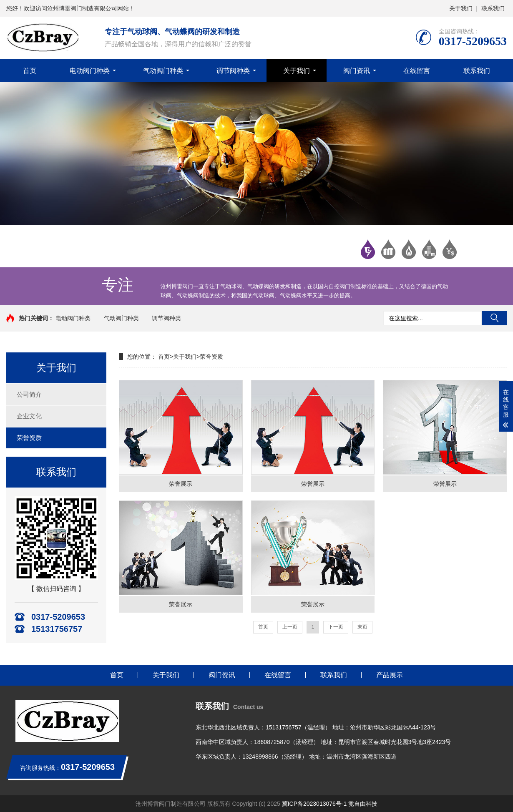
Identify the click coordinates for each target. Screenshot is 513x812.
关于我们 (461, 8)
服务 (450, 249)
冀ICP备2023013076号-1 (314, 804)
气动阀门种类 (163, 71)
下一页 (336, 627)
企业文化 (29, 416)
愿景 (429, 249)
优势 (409, 249)
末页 (362, 627)
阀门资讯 (357, 71)
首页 (30, 71)
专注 (368, 249)
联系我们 (493, 8)
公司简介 (29, 394)
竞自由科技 (363, 804)
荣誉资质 (29, 438)
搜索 (494, 318)
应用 (388, 249)
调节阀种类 (233, 71)
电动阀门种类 (90, 71)
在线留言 (417, 71)
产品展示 (390, 675)
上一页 (290, 627)
